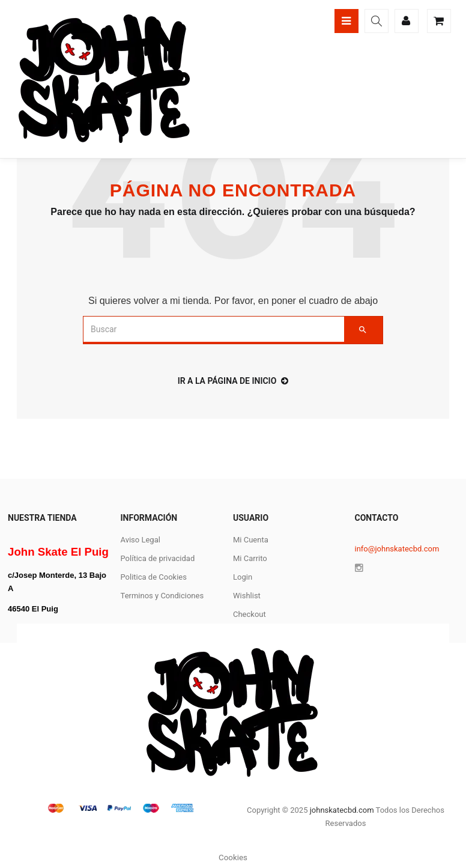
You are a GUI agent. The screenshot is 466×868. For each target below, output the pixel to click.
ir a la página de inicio (233, 381)
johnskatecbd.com (340, 810)
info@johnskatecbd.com (397, 549)
